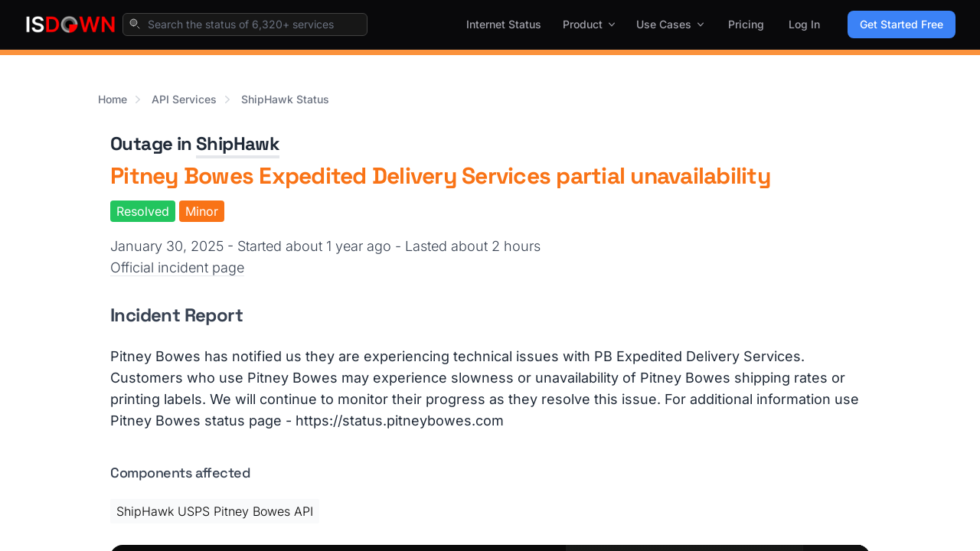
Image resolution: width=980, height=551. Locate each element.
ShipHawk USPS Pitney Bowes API (215, 511)
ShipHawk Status (285, 99)
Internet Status (504, 24)
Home (113, 99)
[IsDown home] (70, 24)
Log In (804, 24)
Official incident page (177, 267)
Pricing (746, 24)
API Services (184, 99)
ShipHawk (238, 143)
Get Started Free (902, 24)
